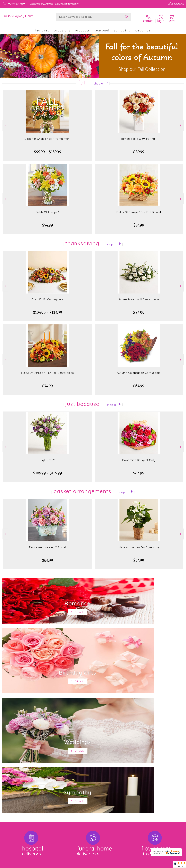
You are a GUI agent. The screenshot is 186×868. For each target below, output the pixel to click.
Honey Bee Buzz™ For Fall (139, 136)
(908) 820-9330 (16, 4)
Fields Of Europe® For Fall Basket (139, 210)
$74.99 (48, 223)
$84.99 (139, 310)
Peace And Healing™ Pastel (48, 545)
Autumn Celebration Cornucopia (139, 370)
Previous (5, 123)
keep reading (112, 759)
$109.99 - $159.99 (48, 471)
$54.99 (139, 558)
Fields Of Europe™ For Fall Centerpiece (48, 370)
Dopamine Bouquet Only (139, 457)
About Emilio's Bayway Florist (23, 753)
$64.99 (139, 383)
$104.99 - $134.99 (47, 310)
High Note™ (48, 457)
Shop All (99, 81)
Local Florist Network (155, 865)
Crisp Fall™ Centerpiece (48, 297)
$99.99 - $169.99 (48, 149)
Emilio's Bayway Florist (18, 16)
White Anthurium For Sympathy (139, 545)
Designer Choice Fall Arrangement (48, 136)
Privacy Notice (133, 865)
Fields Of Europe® (47, 210)
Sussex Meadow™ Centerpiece (139, 297)
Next (181, 123)
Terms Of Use (115, 865)
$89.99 (139, 149)
